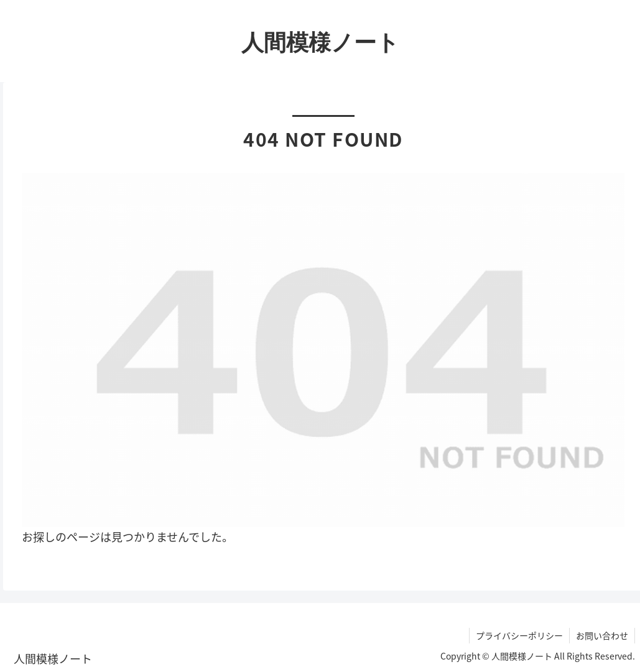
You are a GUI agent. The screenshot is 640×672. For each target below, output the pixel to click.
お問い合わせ (602, 635)
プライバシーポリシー (519, 635)
